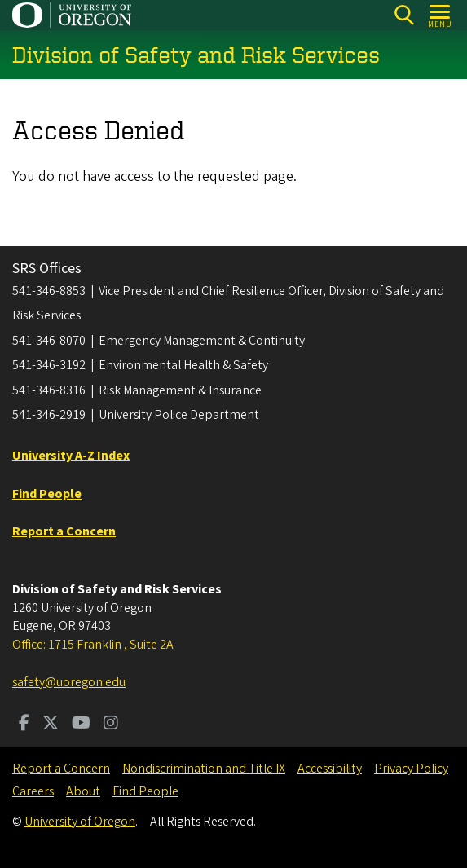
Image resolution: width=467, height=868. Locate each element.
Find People (145, 791)
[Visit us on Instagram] (111, 725)
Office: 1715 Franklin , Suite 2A (93, 645)
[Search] (404, 15)
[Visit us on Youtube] (81, 725)
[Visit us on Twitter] (51, 725)
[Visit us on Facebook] (24, 725)
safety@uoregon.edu (69, 682)
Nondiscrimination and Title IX (204, 769)
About (83, 791)
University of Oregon (80, 822)
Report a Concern (61, 769)
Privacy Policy (411, 769)
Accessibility (330, 769)
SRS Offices (47, 269)
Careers (33, 791)
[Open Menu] (441, 15)
